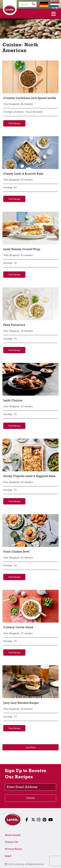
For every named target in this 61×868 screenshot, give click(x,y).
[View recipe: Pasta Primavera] (30, 304)
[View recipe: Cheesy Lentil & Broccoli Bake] (30, 153)
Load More (31, 747)
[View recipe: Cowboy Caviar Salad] (30, 606)
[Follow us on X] (30, 820)
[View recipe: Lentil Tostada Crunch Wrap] (30, 228)
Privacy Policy (13, 849)
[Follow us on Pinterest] (42, 820)
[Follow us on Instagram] (36, 820)
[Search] (34, 4)
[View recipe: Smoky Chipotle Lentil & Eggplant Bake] (30, 455)
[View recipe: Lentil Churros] (30, 379)
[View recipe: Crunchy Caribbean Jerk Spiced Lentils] (30, 77)
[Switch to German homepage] (43, 4)
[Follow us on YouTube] (48, 820)
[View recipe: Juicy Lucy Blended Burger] (30, 682)
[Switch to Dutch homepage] (54, 4)
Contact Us (11, 842)
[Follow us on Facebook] (25, 820)
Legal (8, 856)
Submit (31, 798)
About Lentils (13, 835)
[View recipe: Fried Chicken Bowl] (30, 530)
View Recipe (14, 123)
